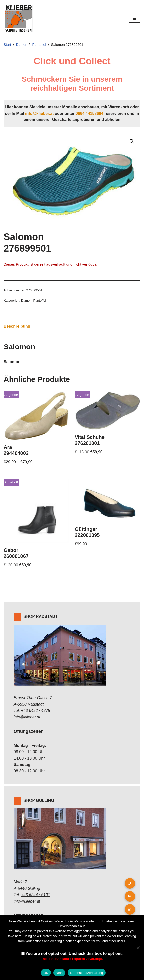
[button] (132, 141)
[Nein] (138, 948)
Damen (22, 45)
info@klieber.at (39, 113)
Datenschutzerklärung (86, 973)
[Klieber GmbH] (19, 18)
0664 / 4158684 (89, 113)
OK (46, 973)
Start (7, 45)
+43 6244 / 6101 (36, 895)
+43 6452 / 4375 (36, 711)
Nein (59, 973)
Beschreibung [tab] (17, 326)
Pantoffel (39, 45)
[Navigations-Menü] (134, 18)
